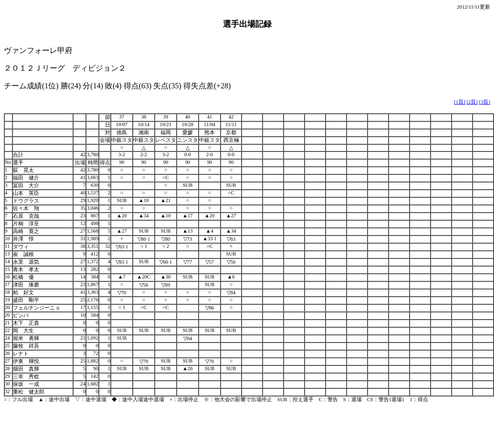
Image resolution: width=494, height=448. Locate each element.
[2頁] (472, 102)
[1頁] (459, 102)
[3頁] (485, 102)
